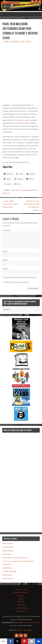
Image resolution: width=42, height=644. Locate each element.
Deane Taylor (8, 575)
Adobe (13, 190)
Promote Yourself (21, 593)
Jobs (21, 599)
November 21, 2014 (18, 42)
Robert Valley (8, 543)
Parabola (20, 630)
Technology (21, 611)
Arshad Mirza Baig (9, 571)
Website (6, 269)
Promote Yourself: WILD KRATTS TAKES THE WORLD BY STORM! (32, 206)
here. (28, 162)
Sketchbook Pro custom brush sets (15, 558)
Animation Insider (10, 3)
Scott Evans (7, 554)
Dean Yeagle (7, 568)
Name (5, 251)
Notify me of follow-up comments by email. (21, 277)
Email (5, 260)
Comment (7, 230)
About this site (21, 589)
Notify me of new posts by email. (17, 282)
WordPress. (30, 630)
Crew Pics (21, 605)
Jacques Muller (8, 547)
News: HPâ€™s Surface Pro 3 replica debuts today (10, 204)
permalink (6, 193)
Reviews (21, 602)
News (29, 42)
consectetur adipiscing (32, 622)
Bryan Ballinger (8, 551)
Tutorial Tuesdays (21, 608)
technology (23, 190)
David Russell (8, 578)
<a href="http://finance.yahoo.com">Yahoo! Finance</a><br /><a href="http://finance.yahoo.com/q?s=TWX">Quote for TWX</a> (11, 481)
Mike (7, 42)
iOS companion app (21, 120)
